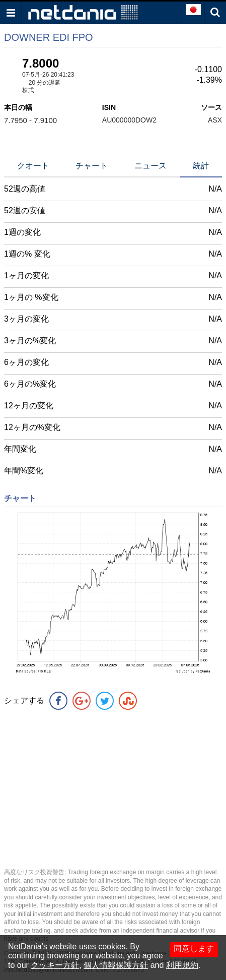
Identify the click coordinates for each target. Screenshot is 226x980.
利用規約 (182, 965)
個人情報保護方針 (116, 965)
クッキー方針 (55, 965)
